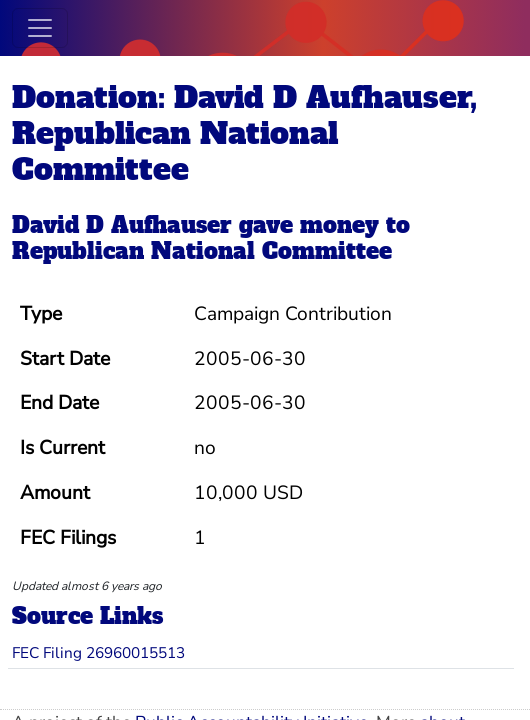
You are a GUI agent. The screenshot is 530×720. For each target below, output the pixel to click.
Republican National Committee (202, 251)
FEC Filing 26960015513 (98, 652)
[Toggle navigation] (40, 28)
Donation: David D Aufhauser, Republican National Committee (244, 133)
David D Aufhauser (122, 225)
